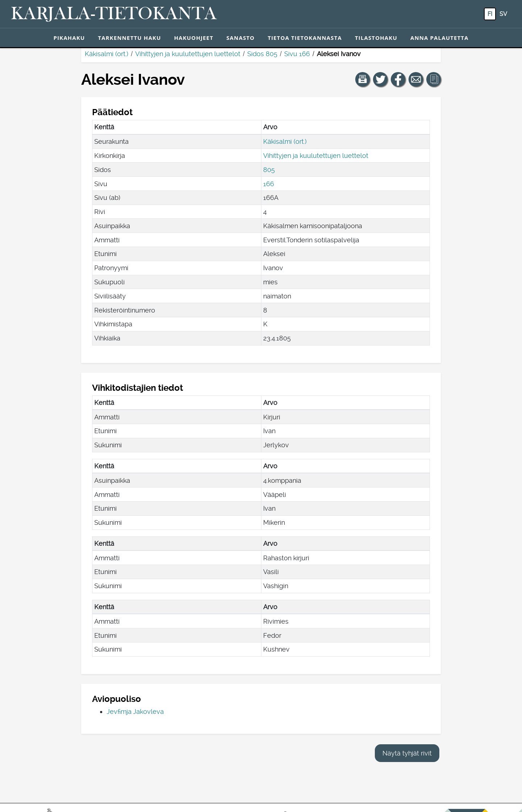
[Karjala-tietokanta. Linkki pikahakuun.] (114, 14)
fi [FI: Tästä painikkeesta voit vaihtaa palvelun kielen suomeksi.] (490, 14)
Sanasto (240, 38)
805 (269, 170)
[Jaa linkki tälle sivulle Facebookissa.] (398, 79)
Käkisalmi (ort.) (107, 54)
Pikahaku (69, 38)
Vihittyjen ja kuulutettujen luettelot (188, 54)
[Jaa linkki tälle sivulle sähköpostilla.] (416, 79)
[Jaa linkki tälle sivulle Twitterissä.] (380, 79)
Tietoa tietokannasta (305, 38)
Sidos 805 (262, 54)
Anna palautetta (440, 38)
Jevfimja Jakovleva (135, 711)
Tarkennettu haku (129, 38)
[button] (362, 79)
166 (269, 184)
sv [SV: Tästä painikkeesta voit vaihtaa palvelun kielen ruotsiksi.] (503, 14)
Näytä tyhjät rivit (407, 753)
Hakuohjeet (194, 38)
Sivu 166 (297, 54)
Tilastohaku (376, 38)
